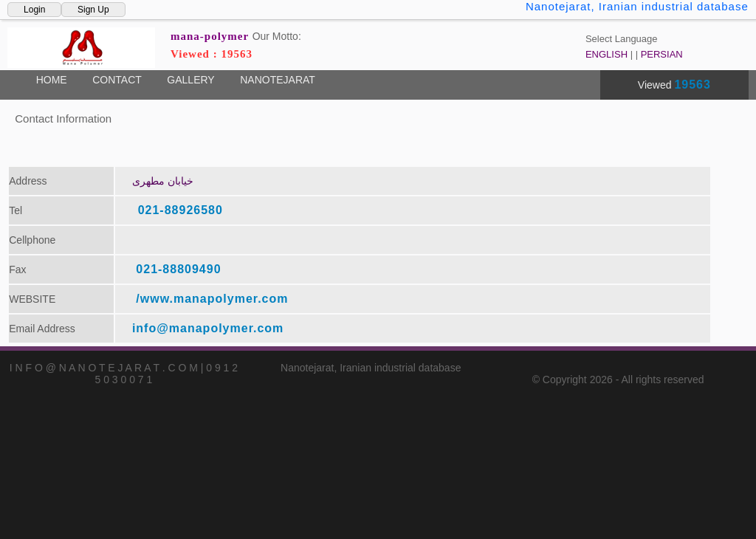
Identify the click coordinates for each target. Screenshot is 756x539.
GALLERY (190, 80)
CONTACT (117, 80)
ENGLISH (606, 54)
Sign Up (93, 10)
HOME (52, 80)
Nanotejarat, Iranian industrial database (637, 6)
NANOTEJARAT (278, 80)
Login (34, 10)
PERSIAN (662, 54)
